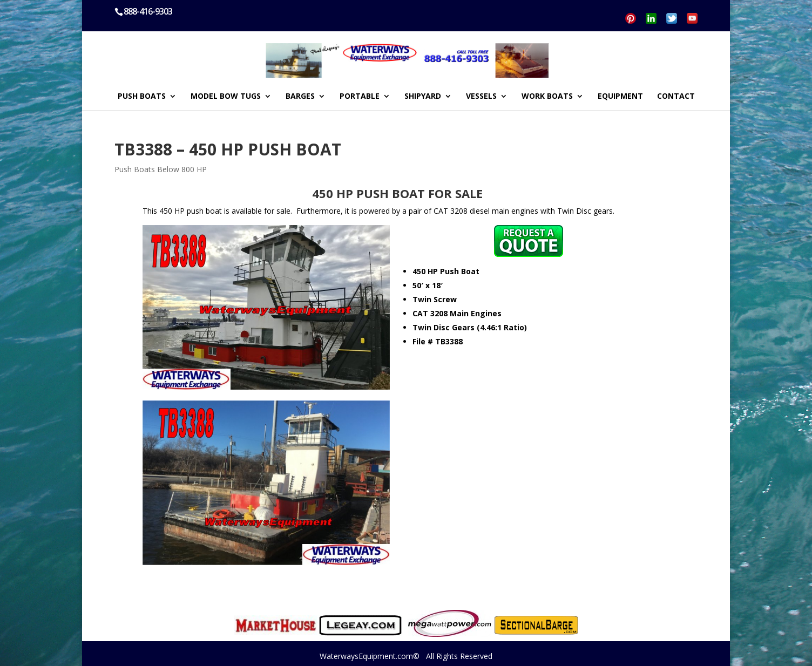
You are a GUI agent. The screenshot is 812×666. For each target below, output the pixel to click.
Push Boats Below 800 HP (161, 169)
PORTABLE (360, 97)
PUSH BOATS (142, 97)
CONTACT (676, 97)
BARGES (300, 97)
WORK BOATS (547, 97)
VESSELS (481, 97)
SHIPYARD (423, 97)
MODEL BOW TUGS (226, 97)
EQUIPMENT (620, 97)
